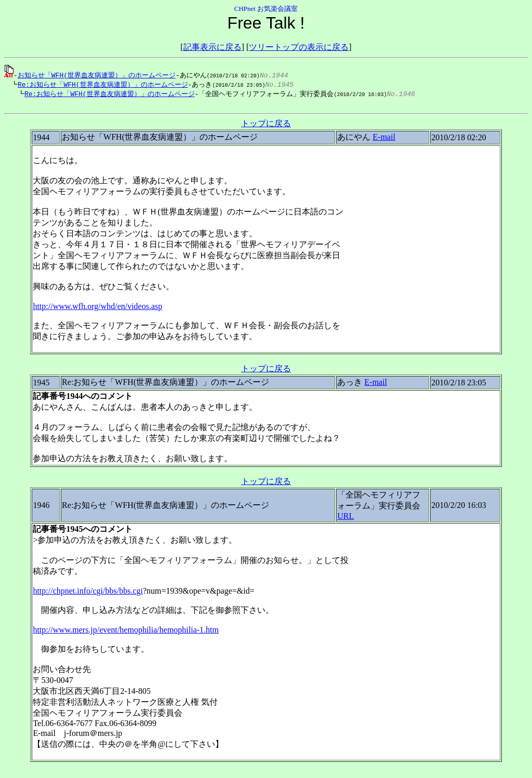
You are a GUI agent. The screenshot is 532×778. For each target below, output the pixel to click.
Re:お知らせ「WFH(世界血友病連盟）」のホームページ (100, 85)
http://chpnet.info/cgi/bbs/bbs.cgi (88, 593)
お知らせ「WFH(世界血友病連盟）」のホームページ (97, 75)
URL (345, 519)
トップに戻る (266, 126)
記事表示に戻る (212, 47)
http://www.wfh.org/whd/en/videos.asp (97, 309)
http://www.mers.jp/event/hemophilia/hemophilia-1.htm (126, 632)
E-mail (384, 139)
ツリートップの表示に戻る (299, 47)
